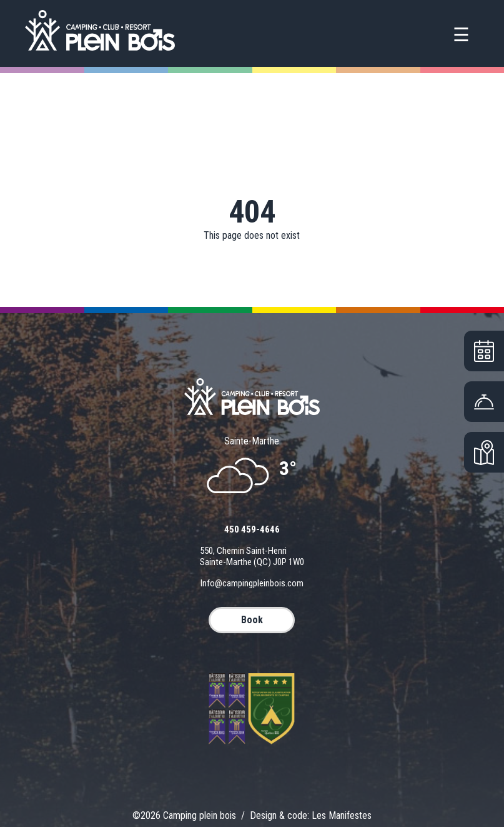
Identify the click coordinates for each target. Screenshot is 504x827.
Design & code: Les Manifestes (311, 815)
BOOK (252, 620)
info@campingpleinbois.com (252, 583)
